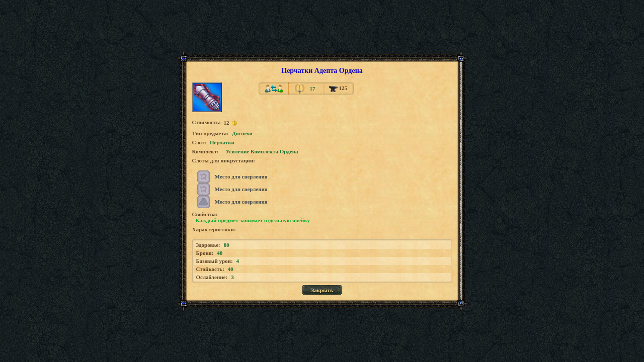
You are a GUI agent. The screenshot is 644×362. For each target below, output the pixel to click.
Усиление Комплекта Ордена (262, 151)
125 (338, 88)
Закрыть (322, 290)
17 (312, 88)
